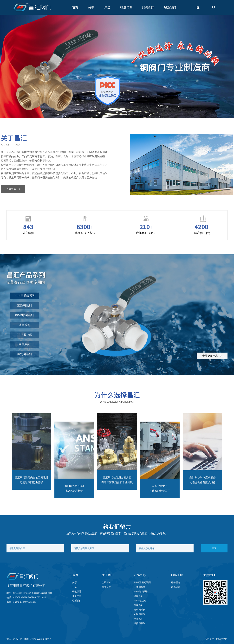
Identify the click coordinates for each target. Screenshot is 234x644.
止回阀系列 (140, 619)
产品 (107, 7)
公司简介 (106, 587)
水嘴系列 (138, 624)
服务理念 (176, 587)
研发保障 (126, 7)
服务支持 (148, 7)
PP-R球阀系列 (24, 320)
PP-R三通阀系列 (24, 301)
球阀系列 (24, 330)
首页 (75, 7)
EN (198, 7)
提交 (214, 553)
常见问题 (176, 592)
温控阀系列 (140, 628)
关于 (91, 7)
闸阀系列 (24, 350)
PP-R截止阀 (24, 340)
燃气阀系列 (24, 359)
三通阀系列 (24, 311)
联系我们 (170, 7)
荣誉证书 (106, 592)
